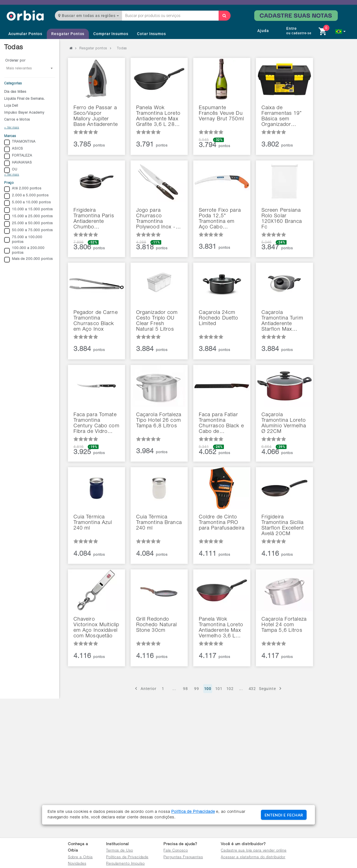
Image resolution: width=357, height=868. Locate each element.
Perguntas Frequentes (183, 858)
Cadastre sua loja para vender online (254, 851)
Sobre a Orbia (80, 858)
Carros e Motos (17, 120)
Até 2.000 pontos (23, 189)
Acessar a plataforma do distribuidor (253, 858)
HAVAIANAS (18, 163)
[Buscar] (224, 16)
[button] (340, 31)
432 (252, 689)
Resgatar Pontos (68, 34)
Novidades (77, 864)
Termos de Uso (119, 851)
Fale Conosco (176, 851)
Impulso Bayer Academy (24, 113)
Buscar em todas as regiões (89, 16)
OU (11, 170)
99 (197, 689)
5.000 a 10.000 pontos (27, 203)
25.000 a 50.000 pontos (29, 224)
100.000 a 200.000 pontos (24, 251)
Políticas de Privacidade (127, 858)
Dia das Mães (15, 92)
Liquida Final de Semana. (25, 99)
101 (219, 689)
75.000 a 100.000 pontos (23, 240)
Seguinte (271, 688)
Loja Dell (11, 106)
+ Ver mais (12, 128)
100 (208, 689)
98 (185, 689)
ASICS (14, 149)
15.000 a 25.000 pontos (29, 217)
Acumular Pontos (25, 34)
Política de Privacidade (193, 812)
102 (230, 689)
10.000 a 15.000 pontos (29, 210)
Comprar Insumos (111, 34)
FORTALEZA (18, 156)
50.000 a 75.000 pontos (29, 231)
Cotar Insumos (151, 34)
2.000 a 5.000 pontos (26, 196)
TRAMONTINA (20, 142)
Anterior (145, 688)
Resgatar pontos (93, 48)
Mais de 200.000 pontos (29, 260)
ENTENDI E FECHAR (284, 815)
